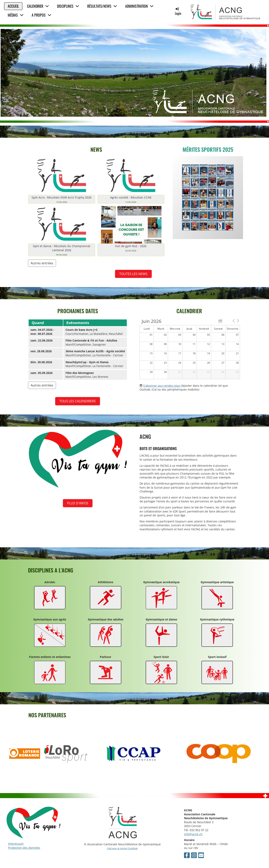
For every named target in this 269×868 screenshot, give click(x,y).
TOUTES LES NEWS (133, 274)
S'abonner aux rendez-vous (162, 386)
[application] (190, 349)
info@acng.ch (193, 834)
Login (178, 11)
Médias (16, 15)
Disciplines (68, 6)
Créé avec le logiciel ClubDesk (122, 848)
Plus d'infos (78, 503)
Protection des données (24, 848)
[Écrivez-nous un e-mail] (201, 856)
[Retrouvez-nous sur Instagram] (194, 856)
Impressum (16, 844)
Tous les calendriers (78, 401)
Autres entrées (42, 263)
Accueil (13, 6)
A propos (41, 15)
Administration (139, 6)
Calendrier (38, 6)
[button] (234, 321)
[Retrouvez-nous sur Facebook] (187, 856)
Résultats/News (102, 6)
